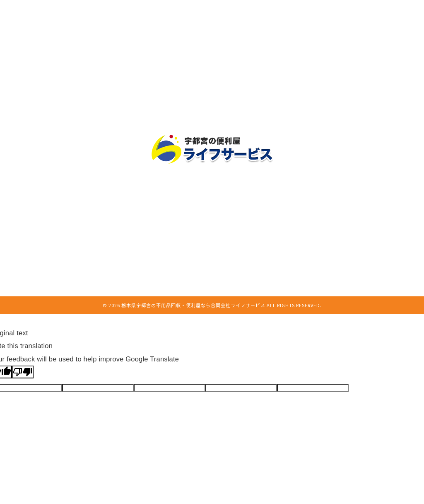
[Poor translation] (23, 372)
